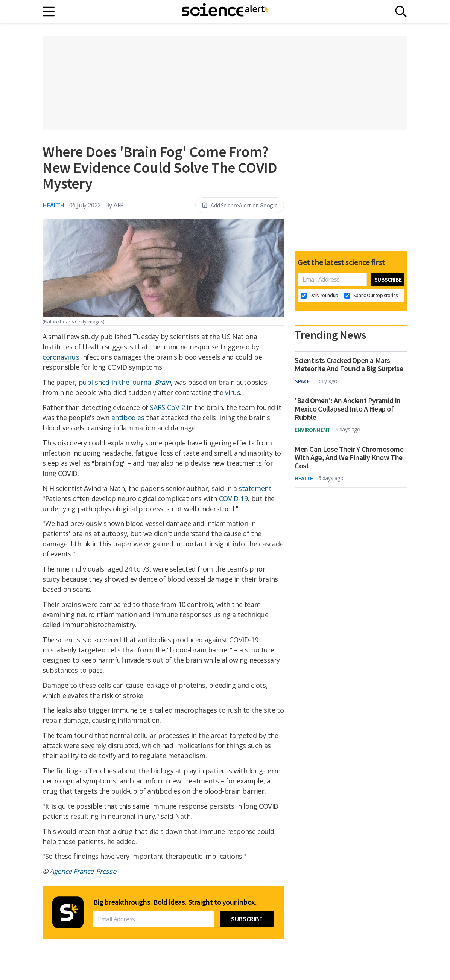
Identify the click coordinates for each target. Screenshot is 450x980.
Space (302, 381)
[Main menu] (49, 11)
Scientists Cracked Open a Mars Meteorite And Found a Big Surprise (349, 364)
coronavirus (61, 357)
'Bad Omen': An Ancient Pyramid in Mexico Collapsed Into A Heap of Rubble (348, 409)
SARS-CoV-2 (167, 407)
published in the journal (125, 382)
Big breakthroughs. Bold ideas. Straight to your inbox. (175, 902)
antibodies (128, 418)
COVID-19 (233, 498)
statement (255, 488)
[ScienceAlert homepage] (225, 11)
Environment (313, 430)
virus (233, 392)
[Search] (401, 11)
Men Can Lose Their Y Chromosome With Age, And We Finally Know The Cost (349, 457)
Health (54, 205)
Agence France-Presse (83, 871)
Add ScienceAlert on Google (240, 205)
